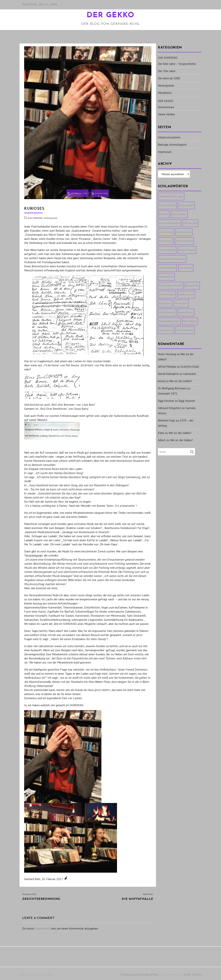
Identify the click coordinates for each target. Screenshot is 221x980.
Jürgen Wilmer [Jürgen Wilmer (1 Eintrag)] (166, 277)
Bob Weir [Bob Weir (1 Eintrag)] (164, 214)
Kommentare (166, 107)
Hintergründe (51, 218)
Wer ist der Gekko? (181, 381)
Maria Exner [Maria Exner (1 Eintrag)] (165, 303)
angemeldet (43, 928)
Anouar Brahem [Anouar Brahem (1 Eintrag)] (167, 205)
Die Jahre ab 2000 (169, 78)
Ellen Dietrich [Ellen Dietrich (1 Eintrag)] (166, 232)
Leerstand (190, 374)
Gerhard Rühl (100, 193)
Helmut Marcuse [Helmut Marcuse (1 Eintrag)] (184, 241)
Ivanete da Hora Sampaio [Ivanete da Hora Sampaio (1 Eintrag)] (172, 259)
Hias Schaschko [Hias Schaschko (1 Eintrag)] (167, 250)
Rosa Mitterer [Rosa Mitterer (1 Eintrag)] (190, 321)
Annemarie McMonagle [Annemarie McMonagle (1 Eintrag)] (171, 196)
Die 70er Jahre (167, 71)
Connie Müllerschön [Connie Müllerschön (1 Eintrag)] (169, 223)
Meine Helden (166, 114)
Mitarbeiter (165, 93)
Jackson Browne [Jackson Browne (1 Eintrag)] (167, 268)
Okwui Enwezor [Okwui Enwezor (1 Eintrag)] (167, 312)
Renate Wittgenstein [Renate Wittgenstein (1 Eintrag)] (169, 321)
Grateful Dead (190, 366)
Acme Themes (193, 974)
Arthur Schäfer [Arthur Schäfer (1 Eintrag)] (186, 205)
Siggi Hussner (166, 401)
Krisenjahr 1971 (168, 393)
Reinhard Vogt (166, 420)
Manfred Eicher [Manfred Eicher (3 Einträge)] (186, 295)
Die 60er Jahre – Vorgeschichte (177, 64)
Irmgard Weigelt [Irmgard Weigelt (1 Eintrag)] (187, 250)
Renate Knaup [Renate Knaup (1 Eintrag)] (186, 312)
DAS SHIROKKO (35, 218)
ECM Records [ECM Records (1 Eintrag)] (190, 223)
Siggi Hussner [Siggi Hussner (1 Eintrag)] (166, 330)
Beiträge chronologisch (172, 145)
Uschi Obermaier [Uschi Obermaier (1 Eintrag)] (185, 330)
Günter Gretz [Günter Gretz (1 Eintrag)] (166, 241)
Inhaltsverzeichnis (169, 137)
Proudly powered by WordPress (139, 974)
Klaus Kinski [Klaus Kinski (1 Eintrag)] (192, 286)
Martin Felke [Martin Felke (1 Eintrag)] (181, 303)
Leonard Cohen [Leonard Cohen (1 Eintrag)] (167, 295)
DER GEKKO (110, 15)
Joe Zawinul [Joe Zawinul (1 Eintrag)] (186, 268)
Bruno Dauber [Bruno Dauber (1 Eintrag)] (179, 214)
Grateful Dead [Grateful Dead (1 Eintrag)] (184, 232)
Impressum (165, 152)
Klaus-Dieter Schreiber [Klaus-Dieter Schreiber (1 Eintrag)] (171, 286)
